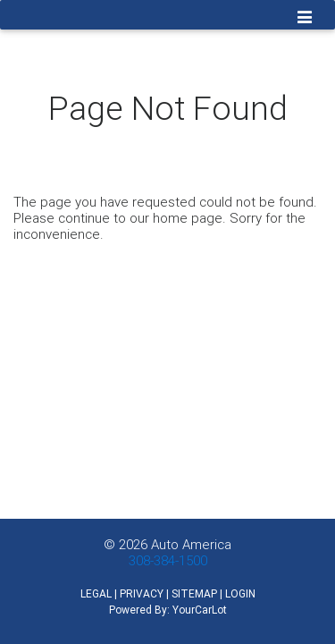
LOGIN (240, 593)
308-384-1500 (168, 560)
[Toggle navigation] (305, 19)
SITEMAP (194, 593)
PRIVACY (142, 593)
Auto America (191, 544)
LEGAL (96, 593)
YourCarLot (200, 610)
